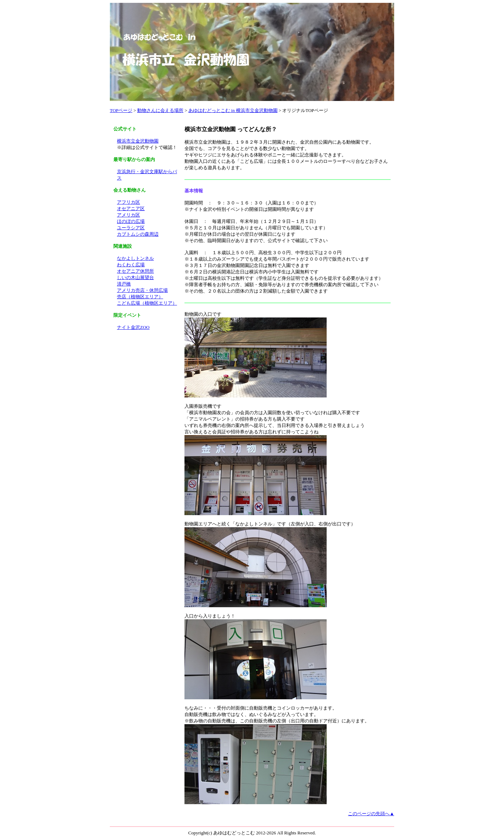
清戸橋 (124, 284)
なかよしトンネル (135, 258)
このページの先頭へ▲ (371, 814)
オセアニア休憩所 (135, 271)
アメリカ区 (128, 215)
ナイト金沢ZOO (133, 327)
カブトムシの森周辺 (138, 234)
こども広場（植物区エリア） (147, 303)
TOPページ (121, 110)
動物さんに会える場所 (160, 110)
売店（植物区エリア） (140, 297)
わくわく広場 (131, 265)
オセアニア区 (131, 209)
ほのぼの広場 (131, 221)
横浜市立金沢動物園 (138, 141)
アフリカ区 (128, 202)
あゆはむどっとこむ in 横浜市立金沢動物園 (233, 110)
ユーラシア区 (131, 228)
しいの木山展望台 (135, 277)
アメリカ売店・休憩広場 (142, 290)
